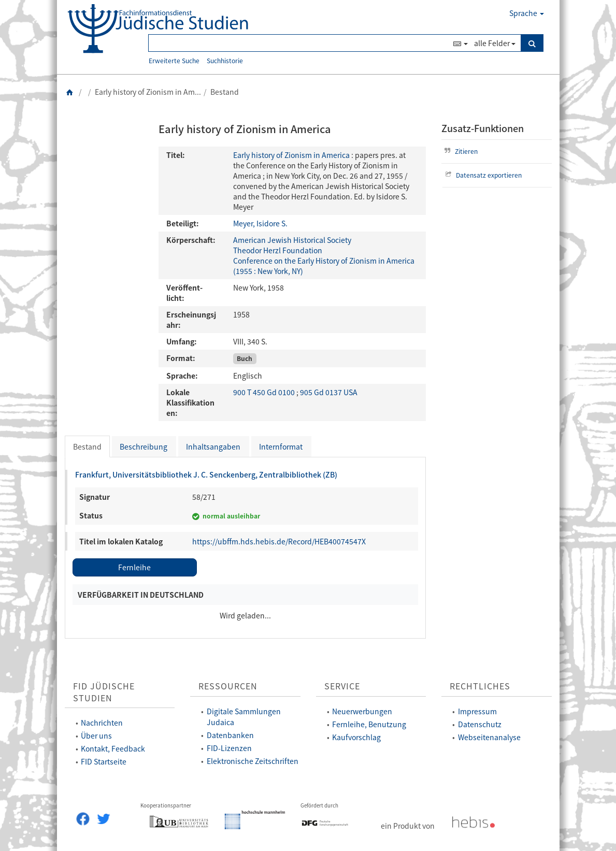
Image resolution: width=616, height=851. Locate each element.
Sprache (527, 13)
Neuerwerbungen (362, 711)
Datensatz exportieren (482, 175)
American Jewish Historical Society (292, 240)
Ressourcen (228, 686)
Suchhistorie (225, 60)
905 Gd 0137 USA (329, 392)
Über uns (96, 735)
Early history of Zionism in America (291, 155)
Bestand (87, 446)
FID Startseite (104, 761)
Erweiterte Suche (174, 60)
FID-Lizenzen (229, 748)
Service (342, 686)
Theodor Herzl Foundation (278, 250)
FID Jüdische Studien (104, 692)
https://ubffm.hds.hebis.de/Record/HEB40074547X (279, 541)
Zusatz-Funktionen (483, 128)
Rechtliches (480, 686)
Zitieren (460, 151)
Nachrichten (102, 723)
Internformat (281, 446)
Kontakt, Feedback (113, 748)
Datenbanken (230, 735)
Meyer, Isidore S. (260, 223)
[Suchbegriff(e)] (299, 43)
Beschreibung (144, 446)
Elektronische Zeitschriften (253, 761)
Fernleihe (134, 567)
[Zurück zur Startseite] (70, 92)
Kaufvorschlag (356, 737)
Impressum (477, 711)
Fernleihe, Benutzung (369, 724)
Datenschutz (480, 724)
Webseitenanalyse (489, 737)
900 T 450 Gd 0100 (265, 392)
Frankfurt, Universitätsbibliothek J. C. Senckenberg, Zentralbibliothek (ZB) (206, 474)
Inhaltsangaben (213, 446)
